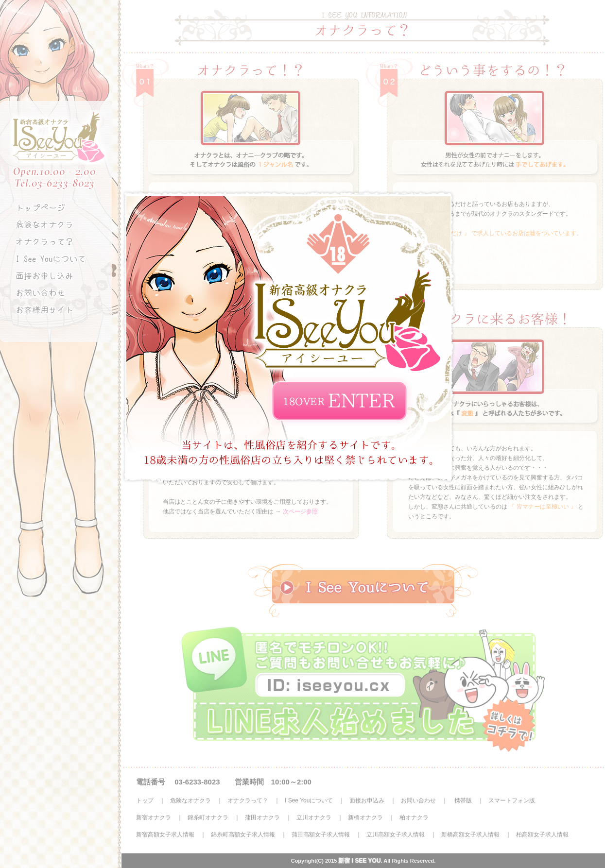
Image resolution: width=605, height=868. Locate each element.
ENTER (340, 401)
